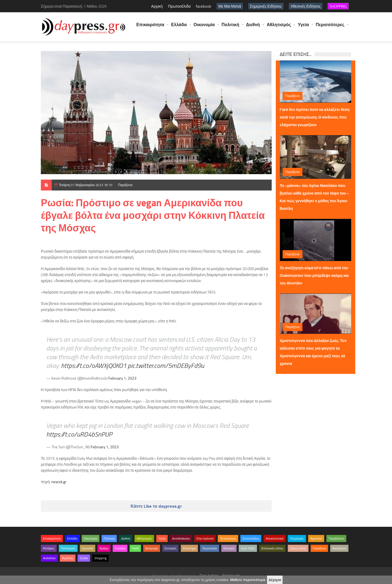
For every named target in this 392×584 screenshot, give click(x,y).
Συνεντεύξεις (251, 538)
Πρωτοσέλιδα (179, 6)
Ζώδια (84, 558)
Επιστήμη (189, 548)
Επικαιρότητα (150, 27)
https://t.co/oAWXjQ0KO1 (94, 365)
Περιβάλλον (336, 538)
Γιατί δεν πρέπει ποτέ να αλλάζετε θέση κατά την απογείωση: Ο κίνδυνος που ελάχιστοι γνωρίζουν (315, 117)
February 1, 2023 (122, 378)
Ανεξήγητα (339, 548)
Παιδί (135, 548)
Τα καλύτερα (228, 538)
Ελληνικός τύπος (272, 548)
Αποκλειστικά (275, 538)
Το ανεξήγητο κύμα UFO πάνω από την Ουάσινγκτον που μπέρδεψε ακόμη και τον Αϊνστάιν (314, 275)
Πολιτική (230, 27)
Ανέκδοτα (49, 558)
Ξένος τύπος (298, 548)
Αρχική (157, 6)
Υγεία (303, 27)
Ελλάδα (179, 27)
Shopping (100, 558)
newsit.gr (59, 482)
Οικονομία (204, 27)
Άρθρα (104, 548)
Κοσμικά (229, 548)
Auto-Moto (248, 548)
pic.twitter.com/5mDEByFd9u (166, 365)
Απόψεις (49, 548)
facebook (204, 6)
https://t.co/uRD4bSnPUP (79, 434)
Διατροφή (152, 548)
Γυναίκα (120, 548)
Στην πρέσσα (205, 538)
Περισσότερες (330, 27)
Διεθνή (253, 27)
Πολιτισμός (68, 548)
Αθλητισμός (279, 27)
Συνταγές (171, 548)
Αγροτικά (316, 538)
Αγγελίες (68, 558)
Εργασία (88, 548)
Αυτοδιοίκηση (181, 538)
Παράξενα (125, 185)
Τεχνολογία (209, 548)
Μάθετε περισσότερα (248, 580)
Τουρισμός (297, 538)
